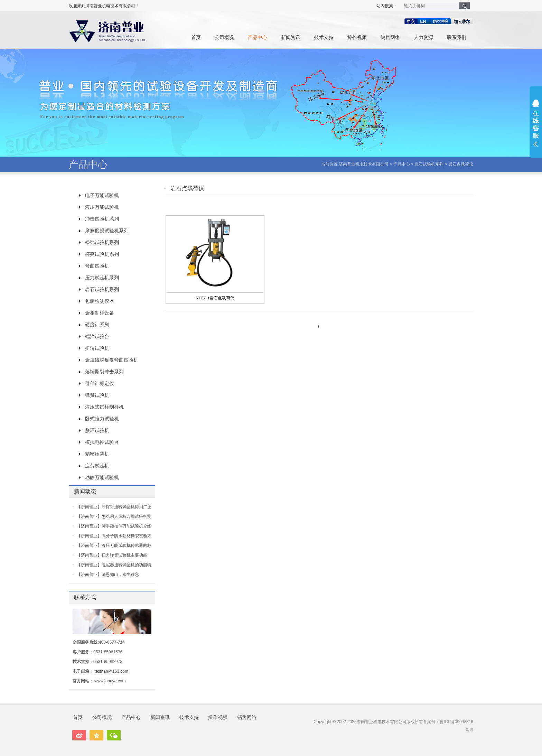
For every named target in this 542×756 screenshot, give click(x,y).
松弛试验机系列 (102, 242)
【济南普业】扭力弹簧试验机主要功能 (112, 555)
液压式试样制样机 (104, 407)
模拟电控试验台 (102, 442)
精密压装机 (97, 454)
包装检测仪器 (100, 301)
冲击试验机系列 (102, 219)
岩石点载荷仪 (461, 164)
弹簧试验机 (97, 395)
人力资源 (423, 38)
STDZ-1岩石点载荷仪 (215, 298)
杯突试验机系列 (102, 254)
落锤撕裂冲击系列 (104, 372)
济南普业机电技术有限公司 (364, 164)
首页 (196, 38)
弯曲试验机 (97, 266)
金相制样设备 (100, 313)
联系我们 (457, 38)
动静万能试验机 (102, 477)
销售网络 (390, 38)
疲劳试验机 (97, 466)
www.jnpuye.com (110, 681)
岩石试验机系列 (429, 164)
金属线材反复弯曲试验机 (112, 360)
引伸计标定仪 (100, 383)
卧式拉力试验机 (102, 419)
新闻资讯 (291, 38)
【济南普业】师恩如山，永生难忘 (108, 575)
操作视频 (357, 38)
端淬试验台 (97, 336)
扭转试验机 (97, 348)
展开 (536, 123)
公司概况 (224, 38)
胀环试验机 (97, 430)
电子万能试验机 (102, 195)
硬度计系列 (97, 325)
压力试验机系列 (102, 278)
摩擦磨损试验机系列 (107, 231)
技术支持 (324, 38)
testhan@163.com (111, 671)
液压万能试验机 (102, 207)
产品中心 (258, 38)
